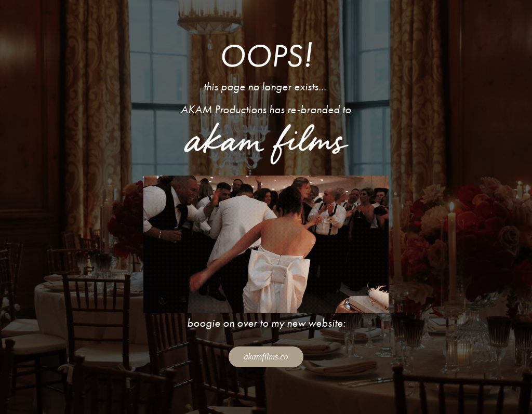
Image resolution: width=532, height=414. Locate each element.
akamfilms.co (266, 357)
